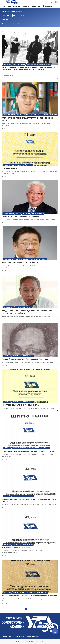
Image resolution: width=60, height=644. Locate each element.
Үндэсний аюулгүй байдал (38, 259)
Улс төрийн (13, 23)
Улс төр (37, 115)
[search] (51, 2)
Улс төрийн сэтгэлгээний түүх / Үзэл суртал (27, 448)
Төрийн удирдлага (21, 307)
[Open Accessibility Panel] (55, 631)
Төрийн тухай (28, 115)
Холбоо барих (8, 636)
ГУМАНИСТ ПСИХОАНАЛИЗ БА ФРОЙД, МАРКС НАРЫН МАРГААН (28, 451)
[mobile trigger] (4, 2)
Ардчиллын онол (9, 213)
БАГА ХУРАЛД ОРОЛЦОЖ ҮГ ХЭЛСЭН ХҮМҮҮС (20, 262)
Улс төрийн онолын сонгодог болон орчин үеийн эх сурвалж (26, 359)
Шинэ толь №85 (32, 64)
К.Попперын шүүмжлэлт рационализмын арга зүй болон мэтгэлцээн (29, 596)
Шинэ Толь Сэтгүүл (44, 64)
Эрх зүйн (20, 23)
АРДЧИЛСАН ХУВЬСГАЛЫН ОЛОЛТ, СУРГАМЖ (20, 216)
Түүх (30, 307)
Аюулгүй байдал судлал (11, 259)
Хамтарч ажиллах (33, 636)
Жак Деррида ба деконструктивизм (16, 547)
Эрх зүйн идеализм (10, 168)
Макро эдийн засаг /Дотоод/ (13, 115)
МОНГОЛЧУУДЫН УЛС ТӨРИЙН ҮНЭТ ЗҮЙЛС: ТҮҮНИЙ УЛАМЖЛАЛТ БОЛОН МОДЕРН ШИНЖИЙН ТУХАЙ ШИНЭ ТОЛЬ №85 (29, 69)
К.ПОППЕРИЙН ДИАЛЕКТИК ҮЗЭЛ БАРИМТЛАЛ (21, 405)
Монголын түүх (8, 307)
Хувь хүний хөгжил (19, 64)
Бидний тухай (20, 636)
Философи (54, 115)
